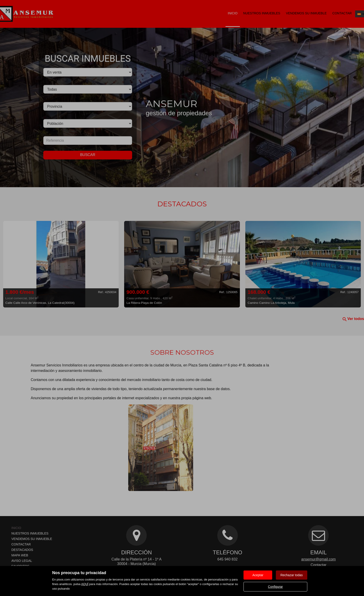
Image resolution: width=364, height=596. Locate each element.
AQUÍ (85, 584)
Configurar (275, 587)
